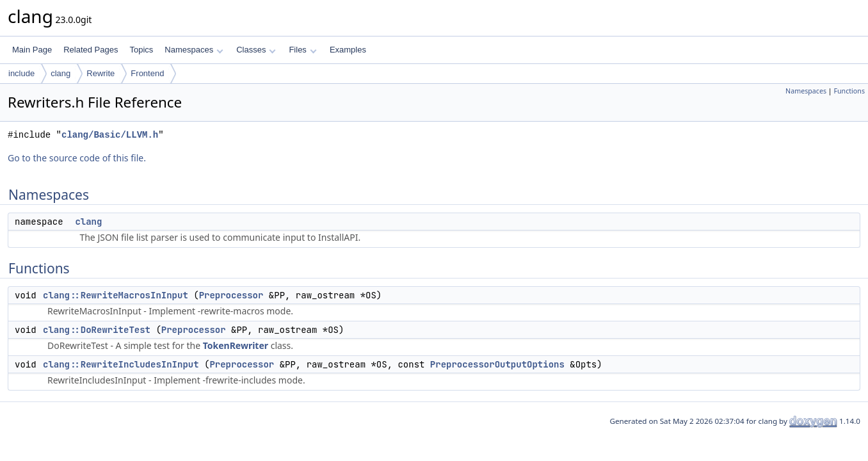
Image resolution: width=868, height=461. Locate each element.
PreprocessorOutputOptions (497, 364)
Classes (256, 50)
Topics (141, 50)
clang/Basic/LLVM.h (110, 135)
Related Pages (91, 50)
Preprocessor (231, 295)
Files (302, 50)
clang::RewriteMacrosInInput (116, 295)
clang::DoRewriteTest (97, 330)
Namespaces (194, 50)
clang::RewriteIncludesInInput (121, 364)
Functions (849, 91)
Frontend (147, 73)
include (21, 73)
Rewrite (100, 73)
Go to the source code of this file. (77, 158)
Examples (348, 50)
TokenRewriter (236, 345)
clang (60, 73)
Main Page (32, 50)
